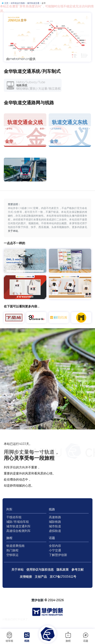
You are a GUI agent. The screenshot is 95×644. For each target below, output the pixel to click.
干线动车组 (14, 517)
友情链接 (26, 577)
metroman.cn (19, 59)
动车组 (9, 637)
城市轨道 (55, 526)
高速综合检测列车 (18, 531)
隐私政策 (63, 570)
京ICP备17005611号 (63, 577)
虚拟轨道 (55, 531)
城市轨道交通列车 (18, 526)
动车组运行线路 (17, 3)
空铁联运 (12, 555)
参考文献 (78, 570)
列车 (9, 509)
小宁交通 (55, 550)
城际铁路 (55, 522)
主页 (5, 3)
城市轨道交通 (32, 3)
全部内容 (55, 546)
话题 (86, 637)
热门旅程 (12, 550)
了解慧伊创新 (58, 555)
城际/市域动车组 (18, 522)
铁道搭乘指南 (15, 546)
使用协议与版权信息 (40, 570)
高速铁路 (55, 517)
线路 (27, 637)
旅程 (68, 637)
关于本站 (13, 231)
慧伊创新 (37, 600)
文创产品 (41, 577)
